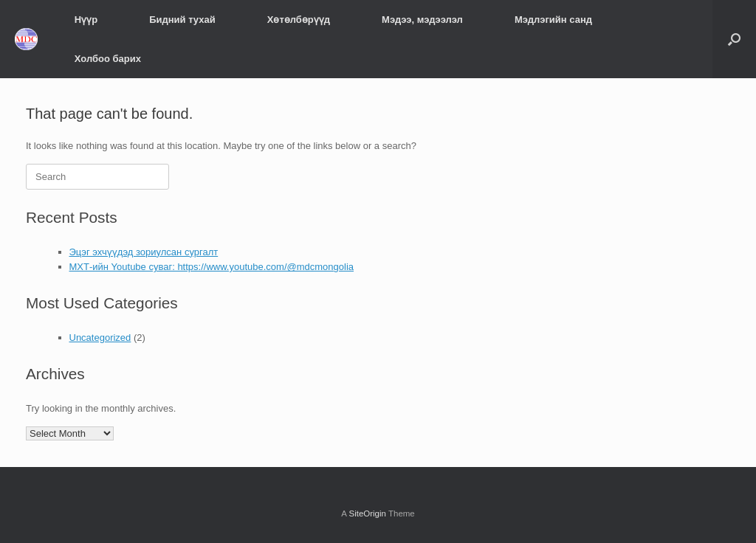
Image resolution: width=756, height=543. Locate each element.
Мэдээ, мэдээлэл (422, 20)
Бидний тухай (182, 20)
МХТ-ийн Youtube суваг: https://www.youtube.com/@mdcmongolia (212, 267)
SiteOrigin (367, 513)
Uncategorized (100, 338)
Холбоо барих (108, 59)
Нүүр (86, 20)
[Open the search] (734, 39)
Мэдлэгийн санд (553, 20)
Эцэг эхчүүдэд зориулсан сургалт (144, 252)
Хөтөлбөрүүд (299, 20)
